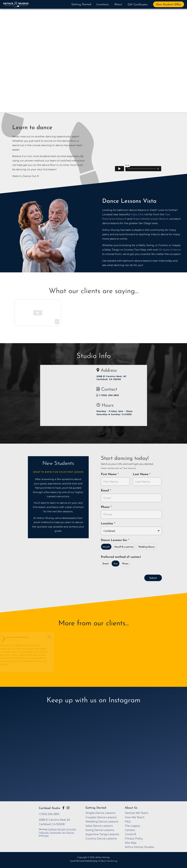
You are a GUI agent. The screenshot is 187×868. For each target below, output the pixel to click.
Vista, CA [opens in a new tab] (136, 214)
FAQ (128, 822)
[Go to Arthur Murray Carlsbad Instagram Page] (68, 808)
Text (116, 564)
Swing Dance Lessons (100, 830)
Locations (103, 4)
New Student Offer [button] (169, 5)
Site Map (131, 843)
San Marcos (68, 832)
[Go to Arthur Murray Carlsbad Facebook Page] (63, 808)
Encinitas (71, 829)
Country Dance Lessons (101, 838)
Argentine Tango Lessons (102, 834)
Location (108, 524)
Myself (106, 547)
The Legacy (132, 826)
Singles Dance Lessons (100, 813)
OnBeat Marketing (108, 861)
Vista (46, 836)
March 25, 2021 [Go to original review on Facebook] (16, 640)
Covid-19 (130, 834)
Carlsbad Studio (49, 808)
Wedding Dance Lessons (102, 822)
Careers (130, 830)
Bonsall (61, 829)
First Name (109, 474)
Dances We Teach (137, 813)
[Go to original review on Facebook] (52, 637)
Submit (153, 578)
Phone (106, 507)
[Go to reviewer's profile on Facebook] (5, 639)
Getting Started (81, 4)
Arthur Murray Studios (139, 847)
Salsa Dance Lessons (99, 826)
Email (105, 491)
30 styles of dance (170, 250)
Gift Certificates (138, 5)
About (118, 4)
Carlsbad (52, 829)
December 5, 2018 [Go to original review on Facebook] (76, 640)
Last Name (141, 474)
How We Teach (135, 817)
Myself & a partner (124, 547)
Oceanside (55, 832)
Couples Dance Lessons (101, 817)
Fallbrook (44, 832)
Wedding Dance (146, 547)
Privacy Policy (134, 838)
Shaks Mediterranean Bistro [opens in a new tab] (150, 219)
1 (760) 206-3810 (108, 395)
